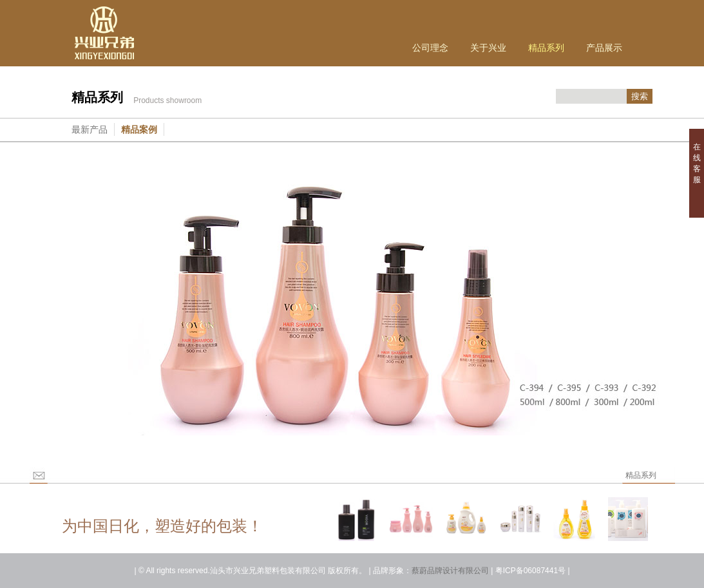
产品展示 (604, 48)
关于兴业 (488, 48)
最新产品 (90, 129)
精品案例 (139, 129)
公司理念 (430, 48)
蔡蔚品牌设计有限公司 (450, 571)
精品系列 (546, 48)
